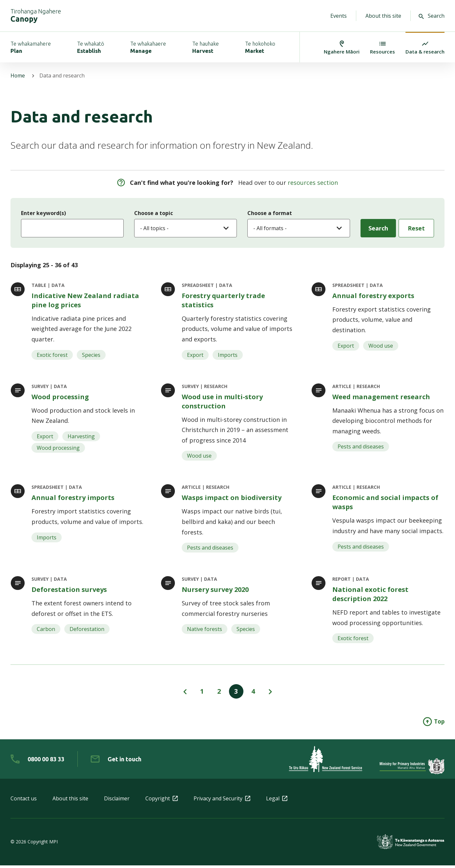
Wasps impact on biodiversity (232, 499)
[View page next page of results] (270, 694)
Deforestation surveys (69, 592)
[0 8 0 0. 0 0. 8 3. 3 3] (37, 762)
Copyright (162, 801)
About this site (383, 16)
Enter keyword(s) (43, 214)
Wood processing (60, 398)
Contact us (24, 801)
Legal (277, 801)
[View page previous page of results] (185, 694)
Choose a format (270, 214)
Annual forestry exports (373, 297)
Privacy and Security (222, 801)
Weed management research (381, 398)
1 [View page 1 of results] (202, 694)
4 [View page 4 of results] (253, 694)
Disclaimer (117, 801)
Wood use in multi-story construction (222, 403)
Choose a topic (154, 214)
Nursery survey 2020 (215, 592)
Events (339, 16)
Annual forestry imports (73, 499)
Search (432, 16)
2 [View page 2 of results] (219, 694)
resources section (313, 184)
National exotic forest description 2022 (370, 596)
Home (18, 77)
